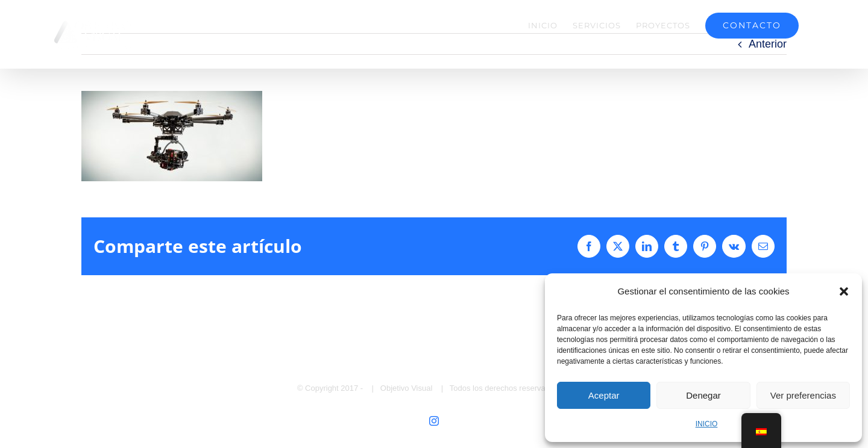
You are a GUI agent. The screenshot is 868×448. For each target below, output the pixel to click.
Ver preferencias (803, 395)
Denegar (703, 395)
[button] (844, 291)
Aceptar (604, 395)
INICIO (707, 424)
